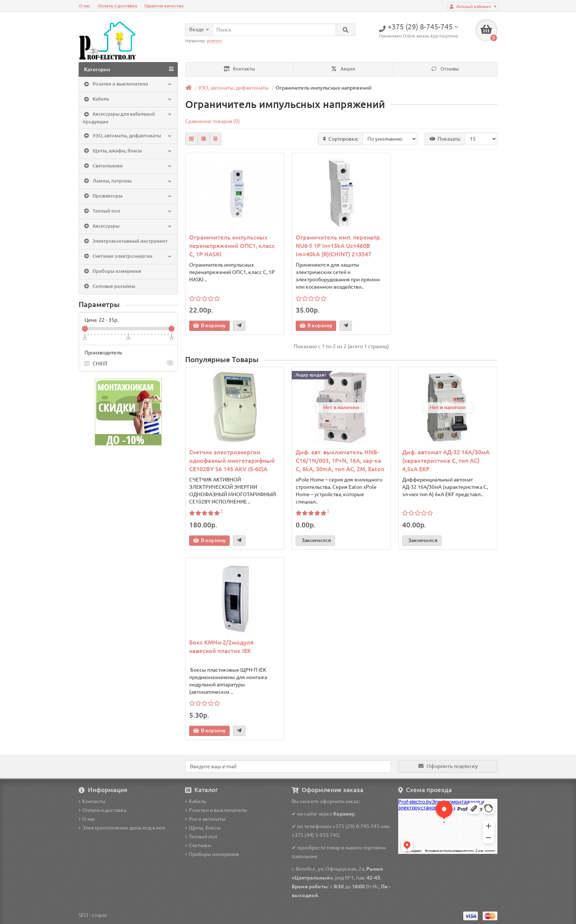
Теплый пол (127, 211)
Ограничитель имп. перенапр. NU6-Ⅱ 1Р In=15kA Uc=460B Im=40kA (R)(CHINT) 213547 (339, 246)
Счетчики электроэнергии (127, 256)
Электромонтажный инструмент (125, 241)
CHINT (128, 363)
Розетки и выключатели (127, 84)
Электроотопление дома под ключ (122, 828)
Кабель (127, 100)
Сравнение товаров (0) (213, 121)
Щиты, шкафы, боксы (127, 151)
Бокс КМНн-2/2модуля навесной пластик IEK (221, 647)
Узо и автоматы (205, 819)
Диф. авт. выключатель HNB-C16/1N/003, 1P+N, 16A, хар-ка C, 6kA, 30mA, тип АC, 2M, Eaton (340, 461)
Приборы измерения (112, 271)
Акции (343, 69)
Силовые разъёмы (109, 286)
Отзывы (445, 69)
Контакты (239, 69)
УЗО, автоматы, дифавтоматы (127, 136)
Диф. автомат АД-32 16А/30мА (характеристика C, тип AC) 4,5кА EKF (446, 461)
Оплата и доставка (117, 6)
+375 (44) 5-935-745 (315, 835)
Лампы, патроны (127, 181)
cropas (99, 915)
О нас (85, 6)
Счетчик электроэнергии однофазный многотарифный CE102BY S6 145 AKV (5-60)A (232, 461)
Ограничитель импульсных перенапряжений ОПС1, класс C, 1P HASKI (232, 246)
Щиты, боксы (203, 828)
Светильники (127, 166)
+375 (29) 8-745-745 (356, 826)
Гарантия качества (164, 6)
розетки (214, 41)
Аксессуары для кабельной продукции (127, 118)
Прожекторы (127, 196)
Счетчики (198, 845)
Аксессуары (127, 226)
